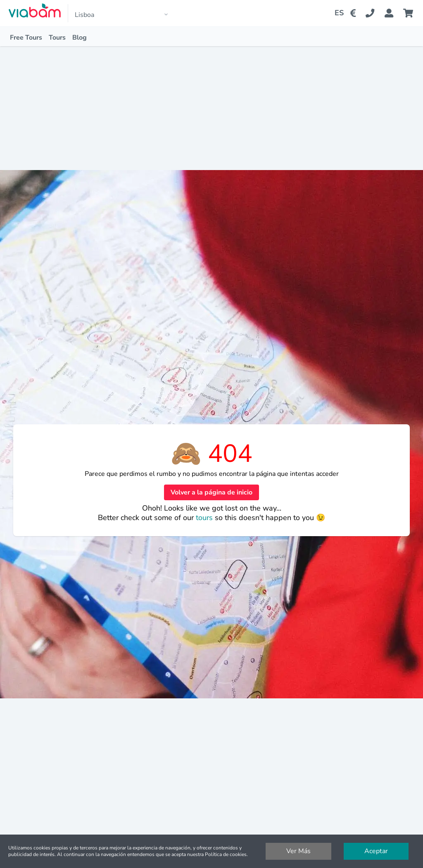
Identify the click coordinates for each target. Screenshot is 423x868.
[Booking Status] (394, 13)
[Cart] (410, 13)
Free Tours (26, 38)
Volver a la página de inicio (211, 492)
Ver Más (298, 851)
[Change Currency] (355, 13)
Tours (57, 38)
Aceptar (376, 851)
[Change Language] (336, 13)
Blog (80, 38)
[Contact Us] (375, 13)
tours (205, 518)
